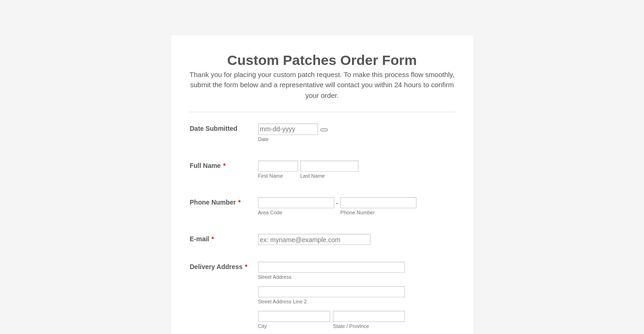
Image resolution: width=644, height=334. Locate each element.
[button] (324, 130)
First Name (271, 176)
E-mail (202, 239)
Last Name (313, 176)
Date (263, 139)
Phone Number (215, 202)
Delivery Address (219, 267)
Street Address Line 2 (283, 302)
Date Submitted (214, 128)
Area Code (270, 212)
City (263, 326)
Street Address (275, 277)
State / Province (351, 326)
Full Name (208, 166)
